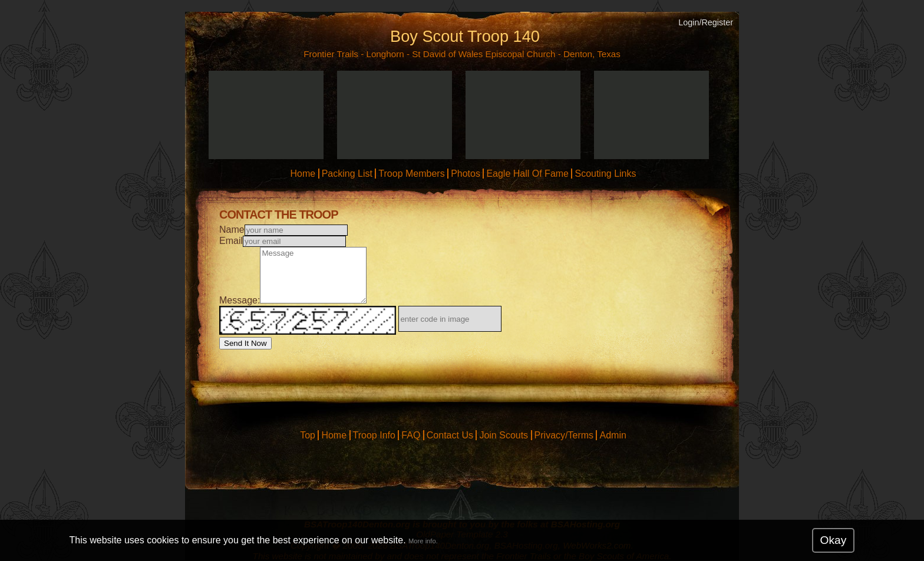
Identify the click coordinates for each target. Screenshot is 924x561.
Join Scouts (504, 435)
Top (308, 435)
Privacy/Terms (564, 435)
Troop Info (374, 435)
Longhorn (385, 54)
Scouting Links (605, 174)
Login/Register (706, 22)
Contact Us (450, 435)
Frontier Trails (331, 54)
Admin (613, 435)
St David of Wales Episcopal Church (484, 54)
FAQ (411, 435)
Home (303, 174)
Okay (834, 540)
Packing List (347, 174)
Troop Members (411, 174)
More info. (423, 541)
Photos (466, 174)
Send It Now (245, 343)
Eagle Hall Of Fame (527, 174)
